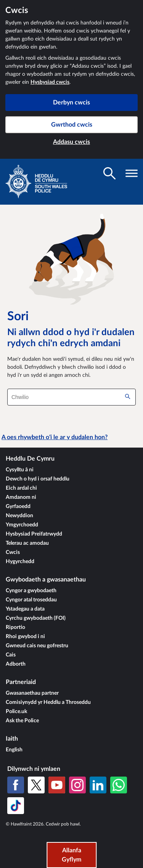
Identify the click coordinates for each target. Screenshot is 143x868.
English (14, 750)
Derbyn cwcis (71, 103)
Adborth (16, 664)
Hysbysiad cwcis (50, 82)
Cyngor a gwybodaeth (31, 591)
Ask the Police (22, 721)
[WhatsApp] (119, 785)
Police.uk (16, 712)
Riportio (15, 627)
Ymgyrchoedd (22, 525)
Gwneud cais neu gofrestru (37, 646)
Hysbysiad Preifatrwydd (34, 534)
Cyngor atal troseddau (31, 600)
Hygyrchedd (20, 562)
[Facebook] (16, 785)
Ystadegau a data (25, 609)
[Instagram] (77, 785)
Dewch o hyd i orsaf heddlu (38, 479)
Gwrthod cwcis (72, 125)
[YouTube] (57, 785)
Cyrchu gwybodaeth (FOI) (36, 618)
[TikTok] (16, 806)
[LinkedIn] (98, 785)
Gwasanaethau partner (32, 693)
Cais (11, 655)
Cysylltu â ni (20, 470)
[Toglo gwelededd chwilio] (109, 173)
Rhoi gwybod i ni (25, 637)
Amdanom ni (21, 497)
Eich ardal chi (21, 488)
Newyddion (19, 516)
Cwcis (13, 552)
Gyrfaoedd (18, 506)
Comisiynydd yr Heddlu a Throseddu (48, 702)
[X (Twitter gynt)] (36, 785)
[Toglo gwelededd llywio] (132, 173)
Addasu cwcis (71, 142)
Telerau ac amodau (27, 543)
